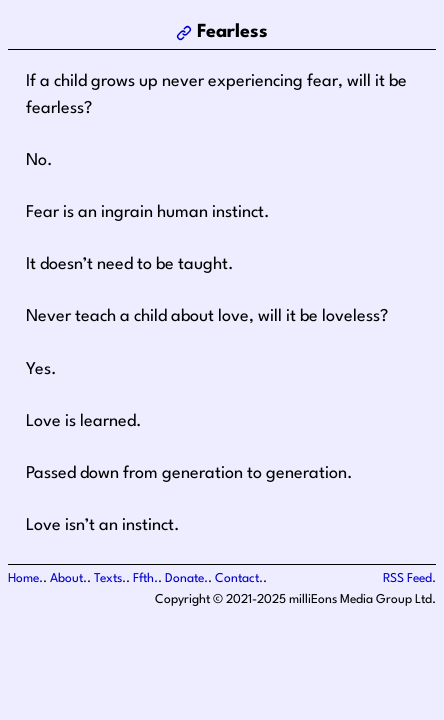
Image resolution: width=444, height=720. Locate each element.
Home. (25, 579)
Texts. (110, 579)
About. (68, 579)
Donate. (186, 579)
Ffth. (145, 579)
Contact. (239, 579)
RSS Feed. (409, 579)
